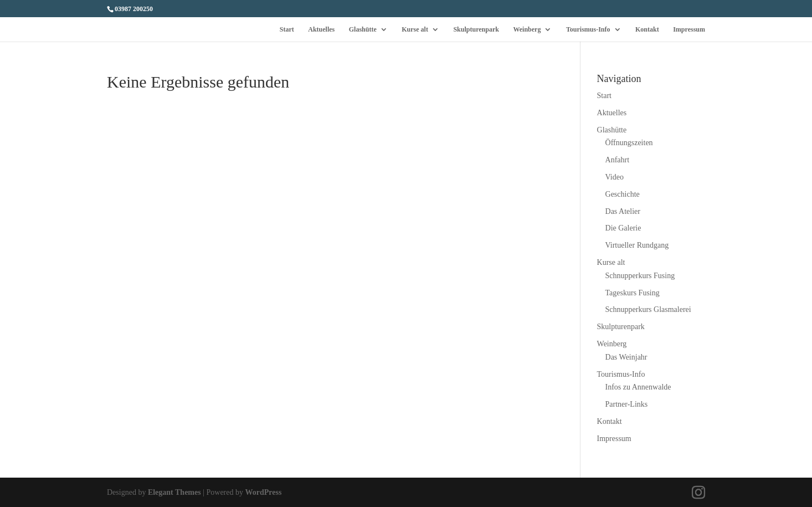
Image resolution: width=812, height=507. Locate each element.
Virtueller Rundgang (637, 245)
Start (287, 29)
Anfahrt (618, 160)
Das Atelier (623, 211)
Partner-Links (627, 404)
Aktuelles (321, 29)
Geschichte (623, 194)
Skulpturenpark (476, 29)
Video (615, 177)
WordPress (264, 492)
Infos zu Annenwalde (638, 387)
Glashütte (363, 29)
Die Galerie (623, 228)
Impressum (689, 29)
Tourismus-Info (588, 29)
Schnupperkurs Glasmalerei (648, 309)
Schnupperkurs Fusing (640, 276)
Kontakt (647, 29)
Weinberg (527, 29)
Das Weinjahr (626, 357)
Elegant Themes (174, 492)
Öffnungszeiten (629, 143)
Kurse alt (415, 29)
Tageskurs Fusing (633, 293)
